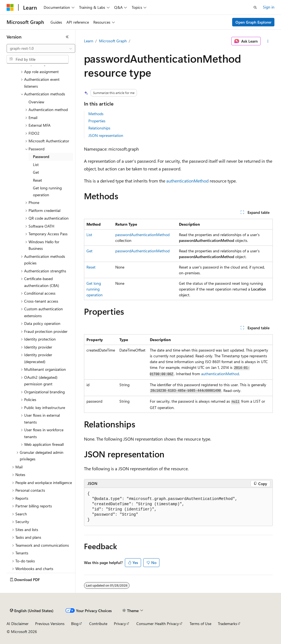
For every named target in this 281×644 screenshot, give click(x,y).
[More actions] (268, 41)
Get (89, 251)
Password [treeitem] (41, 157)
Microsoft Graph (113, 41)
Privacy (120, 624)
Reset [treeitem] (37, 180)
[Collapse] (67, 37)
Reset (91, 267)
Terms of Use (200, 624)
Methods (96, 114)
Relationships (99, 128)
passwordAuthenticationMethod (142, 235)
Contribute (98, 624)
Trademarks (227, 624)
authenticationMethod (187, 181)
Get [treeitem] (36, 172)
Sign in (269, 7)
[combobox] (41, 48)
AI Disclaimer (18, 624)
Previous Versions (50, 624)
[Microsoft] (10, 7)
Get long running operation (95, 289)
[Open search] (255, 7)
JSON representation (106, 135)
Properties (97, 121)
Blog (75, 624)
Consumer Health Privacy (158, 624)
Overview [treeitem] (36, 102)
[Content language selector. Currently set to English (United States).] (32, 611)
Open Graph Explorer (253, 22)
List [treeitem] (36, 165)
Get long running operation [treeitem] (47, 191)
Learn (89, 41)
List (89, 235)
